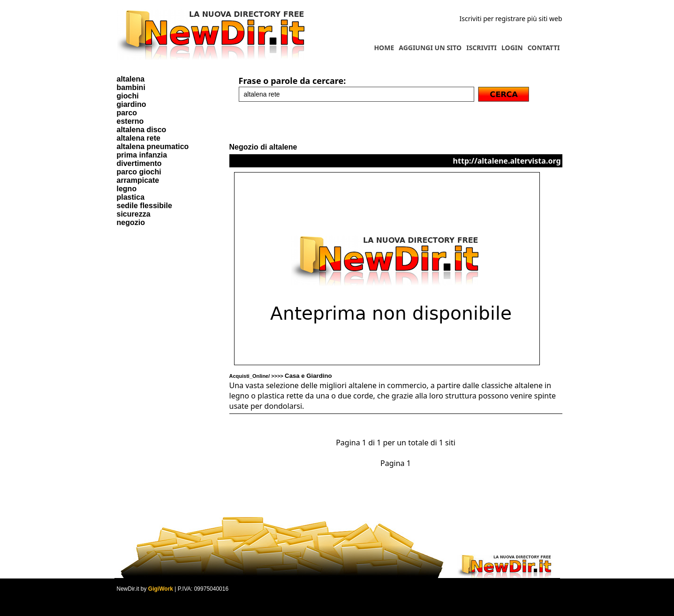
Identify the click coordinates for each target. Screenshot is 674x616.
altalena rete (139, 138)
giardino (132, 104)
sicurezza (134, 214)
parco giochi (139, 172)
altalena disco (142, 130)
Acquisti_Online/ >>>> (281, 376)
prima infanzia (142, 155)
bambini (131, 87)
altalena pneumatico (153, 146)
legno (127, 189)
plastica (131, 197)
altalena (131, 79)
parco (127, 113)
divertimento (139, 163)
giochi (128, 96)
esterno (130, 121)
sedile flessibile (144, 206)
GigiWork (161, 589)
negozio (131, 222)
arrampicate (138, 180)
